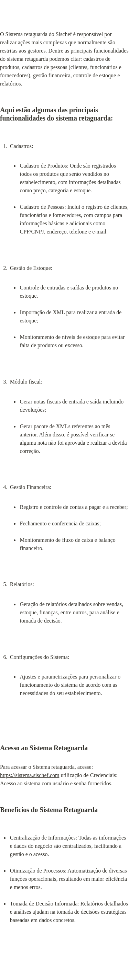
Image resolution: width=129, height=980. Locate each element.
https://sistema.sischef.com (30, 775)
